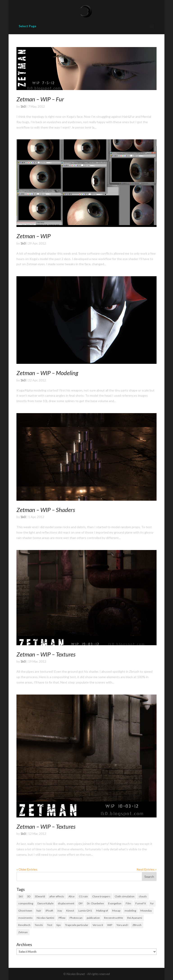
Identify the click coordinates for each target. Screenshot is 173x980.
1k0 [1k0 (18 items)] (20, 896)
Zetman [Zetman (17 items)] (23, 932)
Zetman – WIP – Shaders (46, 510)
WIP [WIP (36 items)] (110, 925)
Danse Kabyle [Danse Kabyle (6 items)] (46, 903)
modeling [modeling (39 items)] (130, 911)
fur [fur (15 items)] (152, 903)
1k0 (23, 106)
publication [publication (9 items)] (93, 918)
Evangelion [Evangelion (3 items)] (115, 903)
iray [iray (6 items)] (60, 911)
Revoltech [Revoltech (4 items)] (24, 925)
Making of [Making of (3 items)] (102, 911)
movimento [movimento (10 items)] (25, 918)
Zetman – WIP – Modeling (47, 373)
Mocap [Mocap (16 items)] (116, 911)
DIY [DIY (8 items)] (81, 903)
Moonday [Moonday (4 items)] (146, 911)
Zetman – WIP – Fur (40, 99)
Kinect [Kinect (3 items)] (70, 911)
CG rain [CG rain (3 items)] (83, 896)
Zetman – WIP (34, 236)
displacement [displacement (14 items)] (66, 903)
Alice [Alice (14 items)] (72, 896)
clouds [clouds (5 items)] (143, 896)
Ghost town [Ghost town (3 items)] (25, 911)
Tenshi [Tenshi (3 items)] (39, 925)
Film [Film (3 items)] (128, 903)
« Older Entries (27, 869)
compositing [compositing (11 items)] (26, 903)
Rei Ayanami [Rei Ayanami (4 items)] (135, 918)
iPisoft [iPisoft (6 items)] (49, 911)
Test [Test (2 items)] (50, 925)
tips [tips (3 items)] (59, 925)
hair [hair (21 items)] (39, 911)
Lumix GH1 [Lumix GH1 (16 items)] (85, 911)
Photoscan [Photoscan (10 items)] (76, 918)
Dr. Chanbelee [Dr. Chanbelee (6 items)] (95, 903)
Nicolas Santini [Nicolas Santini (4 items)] (46, 918)
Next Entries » (147, 869)
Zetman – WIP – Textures (46, 654)
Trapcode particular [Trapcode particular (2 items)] (77, 925)
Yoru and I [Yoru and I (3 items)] (122, 925)
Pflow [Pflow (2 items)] (62, 918)
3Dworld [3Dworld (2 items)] (40, 896)
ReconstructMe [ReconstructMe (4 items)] (114, 918)
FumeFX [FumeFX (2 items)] (141, 903)
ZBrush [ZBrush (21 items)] (137, 925)
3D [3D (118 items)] (29, 896)
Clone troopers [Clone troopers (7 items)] (101, 896)
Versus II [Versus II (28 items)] (98, 925)
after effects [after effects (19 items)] (57, 896)
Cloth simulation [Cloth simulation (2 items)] (125, 896)
